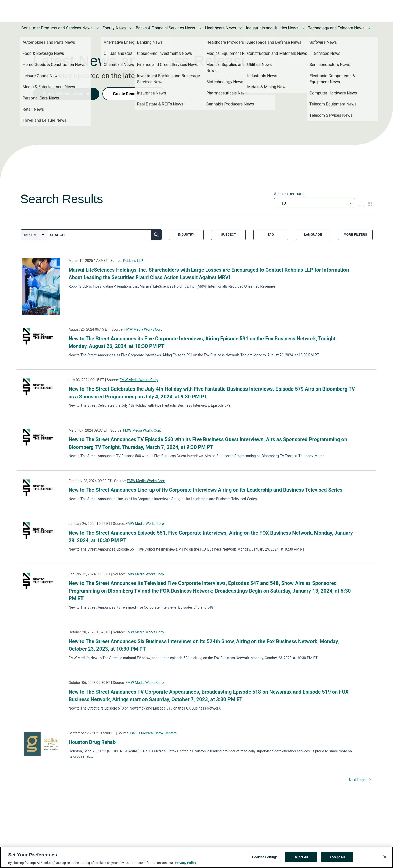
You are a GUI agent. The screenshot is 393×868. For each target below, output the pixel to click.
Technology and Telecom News (336, 28)
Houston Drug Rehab (92, 742)
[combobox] (315, 203)
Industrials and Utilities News (272, 28)
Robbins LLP (133, 261)
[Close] (385, 857)
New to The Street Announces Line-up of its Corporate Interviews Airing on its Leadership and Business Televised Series (206, 490)
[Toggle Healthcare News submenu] (241, 28)
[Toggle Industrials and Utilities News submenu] (303, 28)
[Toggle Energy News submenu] (131, 28)
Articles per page (289, 194)
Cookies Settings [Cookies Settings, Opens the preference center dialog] (265, 857)
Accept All (337, 857)
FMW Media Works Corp (143, 329)
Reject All (301, 857)
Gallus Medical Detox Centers (153, 733)
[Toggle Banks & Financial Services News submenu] (200, 28)
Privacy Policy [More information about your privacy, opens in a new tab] (186, 863)
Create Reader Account (134, 94)
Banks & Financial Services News (166, 28)
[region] (196, 857)
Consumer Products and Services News (57, 28)
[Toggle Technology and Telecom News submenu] (369, 28)
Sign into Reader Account (66, 94)
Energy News (114, 28)
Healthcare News (221, 28)
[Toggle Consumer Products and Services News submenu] (97, 28)
